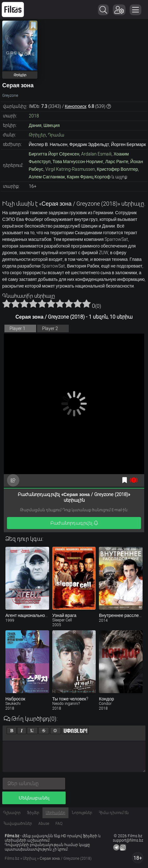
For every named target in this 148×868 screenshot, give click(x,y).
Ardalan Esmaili (96, 154)
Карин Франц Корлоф (89, 177)
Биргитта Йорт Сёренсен (54, 154)
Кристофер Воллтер (118, 169)
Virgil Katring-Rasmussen (70, 169)
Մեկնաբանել (34, 798)
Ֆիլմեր (33, 813)
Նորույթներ (82, 813)
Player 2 (50, 328)
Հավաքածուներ (18, 824)
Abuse (44, 824)
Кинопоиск (76, 106)
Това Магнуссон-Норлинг (78, 162)
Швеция (51, 125)
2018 (34, 116)
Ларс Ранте (117, 162)
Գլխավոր (12, 813)
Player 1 (17, 328)
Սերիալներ (55, 813)
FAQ (59, 824)
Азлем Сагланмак (47, 177)
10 (87, 303)
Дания (35, 125)
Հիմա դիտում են (114, 813)
